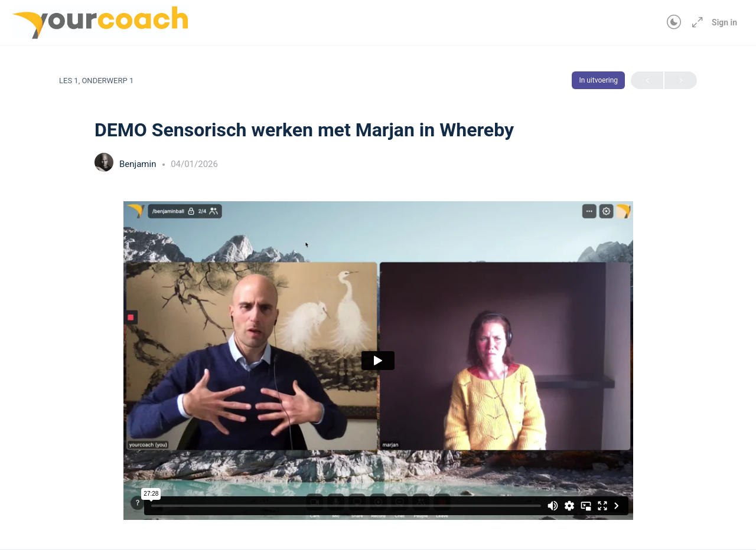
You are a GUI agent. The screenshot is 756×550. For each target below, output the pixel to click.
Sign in (724, 22)
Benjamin (139, 164)
